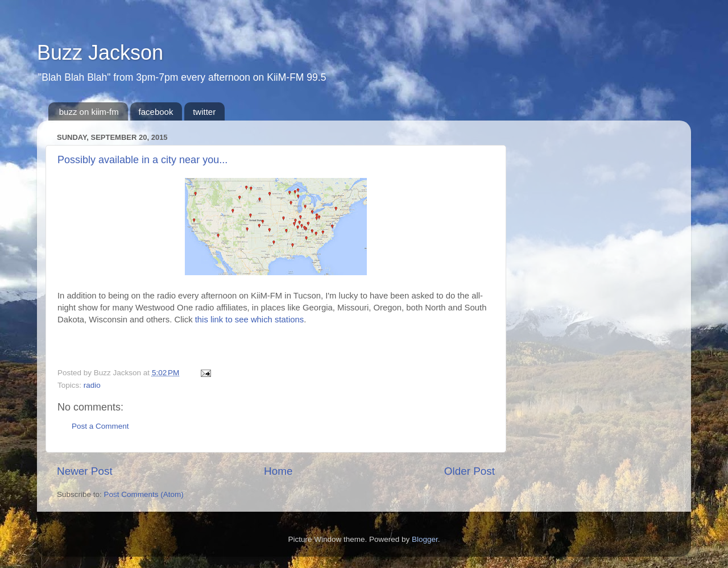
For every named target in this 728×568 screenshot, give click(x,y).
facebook (156, 112)
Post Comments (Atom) (144, 494)
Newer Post (85, 471)
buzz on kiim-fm (89, 112)
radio (92, 385)
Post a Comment (100, 426)
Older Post (470, 471)
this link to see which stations (249, 320)
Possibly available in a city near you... (142, 160)
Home (278, 471)
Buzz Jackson (100, 53)
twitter (204, 112)
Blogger (425, 539)
